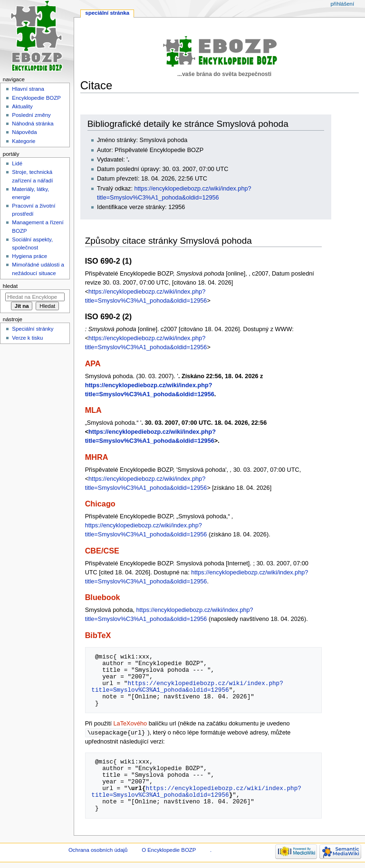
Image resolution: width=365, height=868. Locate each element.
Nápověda (24, 132)
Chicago (100, 504)
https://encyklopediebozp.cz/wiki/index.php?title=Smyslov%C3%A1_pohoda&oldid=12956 (187, 687)
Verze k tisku (27, 338)
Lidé (17, 163)
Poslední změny (31, 115)
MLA (93, 410)
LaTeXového (130, 724)
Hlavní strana (28, 89)
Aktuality (22, 106)
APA (93, 363)
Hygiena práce (29, 256)
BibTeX (98, 635)
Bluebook (103, 597)
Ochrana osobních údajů (98, 850)
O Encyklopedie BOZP (169, 850)
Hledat (10, 286)
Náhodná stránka (33, 124)
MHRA (97, 457)
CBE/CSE (102, 551)
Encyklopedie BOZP (36, 98)
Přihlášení (342, 4)
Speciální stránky (33, 329)
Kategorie (24, 141)
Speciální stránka (107, 13)
